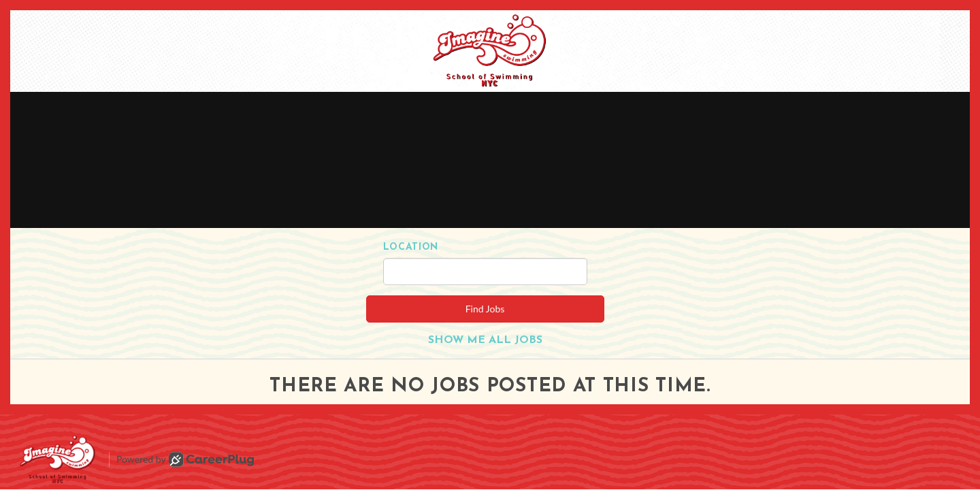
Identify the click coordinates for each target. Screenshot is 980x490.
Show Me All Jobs (485, 340)
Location (411, 247)
